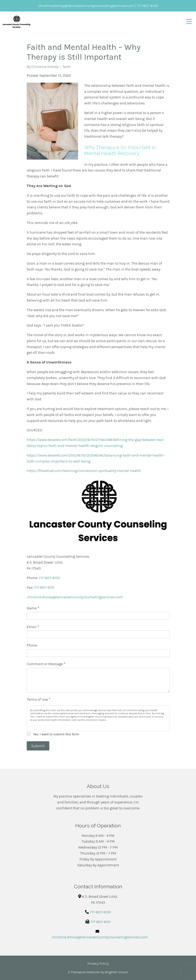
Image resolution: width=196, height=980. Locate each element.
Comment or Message (46, 664)
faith (67, 67)
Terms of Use (39, 699)
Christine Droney (45, 67)
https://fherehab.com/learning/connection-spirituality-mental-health (84, 471)
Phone (32, 645)
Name (33, 608)
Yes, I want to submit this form (56, 734)
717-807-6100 (49, 578)
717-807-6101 (44, 587)
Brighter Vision (116, 972)
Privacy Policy (98, 963)
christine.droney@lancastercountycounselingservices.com (75, 597)
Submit (38, 746)
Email (33, 627)
